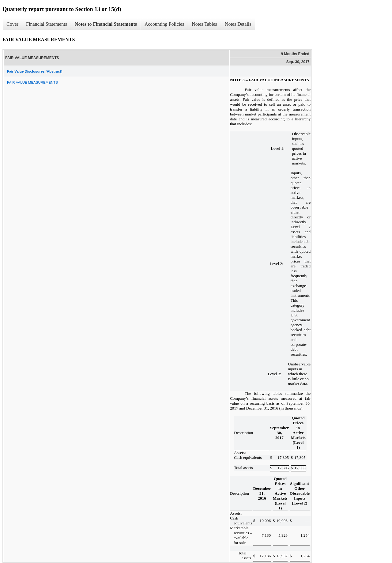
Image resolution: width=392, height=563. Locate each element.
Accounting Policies (164, 24)
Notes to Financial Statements (106, 24)
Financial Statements (47, 24)
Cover (12, 24)
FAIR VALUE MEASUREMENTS (32, 82)
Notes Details (238, 24)
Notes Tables (204, 24)
